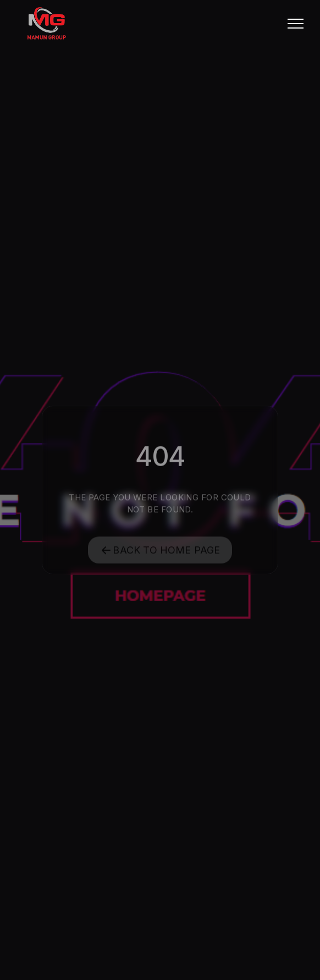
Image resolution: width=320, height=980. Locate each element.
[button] (296, 23)
